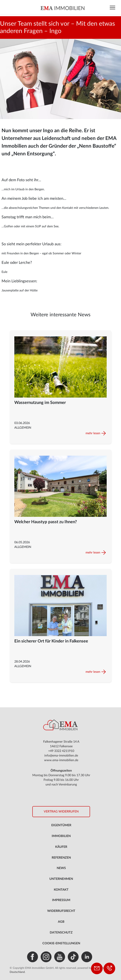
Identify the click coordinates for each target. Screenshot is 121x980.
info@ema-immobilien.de (61, 756)
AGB (61, 922)
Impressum (61, 900)
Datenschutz (61, 933)
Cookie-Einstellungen (61, 943)
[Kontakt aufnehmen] (97, 968)
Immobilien (61, 836)
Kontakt (61, 890)
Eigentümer (61, 825)
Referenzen (61, 858)
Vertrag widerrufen (61, 812)
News (61, 868)
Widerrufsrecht (61, 911)
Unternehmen (61, 879)
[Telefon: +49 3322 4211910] (109, 968)
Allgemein (23, 428)
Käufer (61, 847)
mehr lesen (93, 433)
